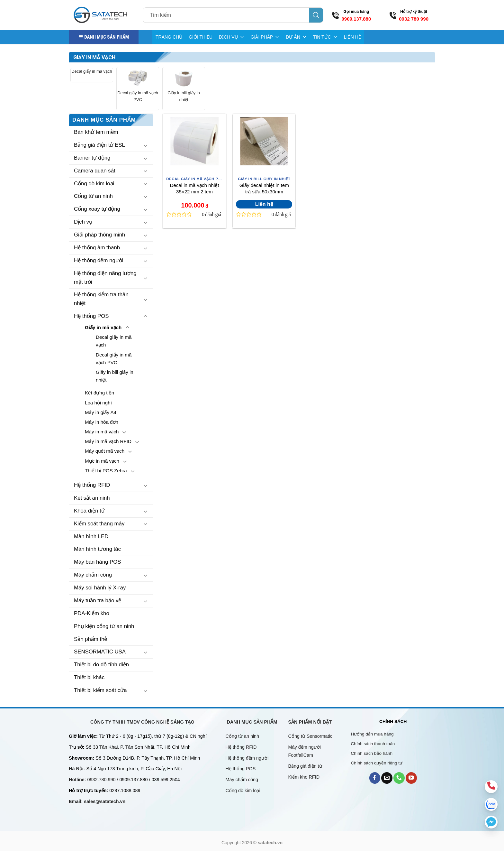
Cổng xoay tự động (97, 209)
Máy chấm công (93, 575)
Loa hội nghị (98, 403)
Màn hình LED (91, 536)
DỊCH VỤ (232, 37)
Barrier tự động (92, 158)
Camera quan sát (95, 171)
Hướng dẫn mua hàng (372, 734)
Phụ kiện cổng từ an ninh (104, 626)
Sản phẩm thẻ (91, 639)
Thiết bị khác (89, 677)
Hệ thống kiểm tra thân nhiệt (101, 299)
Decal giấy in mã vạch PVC (138, 96)
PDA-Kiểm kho (92, 613)
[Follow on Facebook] (375, 778)
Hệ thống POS (91, 316)
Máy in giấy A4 (101, 412)
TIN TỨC (325, 37)
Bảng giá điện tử (306, 766)
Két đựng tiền (99, 393)
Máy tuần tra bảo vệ (98, 601)
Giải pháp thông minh (99, 235)
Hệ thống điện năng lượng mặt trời (105, 278)
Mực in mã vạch (102, 461)
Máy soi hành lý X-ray (100, 588)
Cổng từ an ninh (93, 196)
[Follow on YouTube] (411, 778)
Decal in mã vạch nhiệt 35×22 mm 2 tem (194, 188)
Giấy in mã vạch (103, 327)
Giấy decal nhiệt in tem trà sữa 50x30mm (264, 188)
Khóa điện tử (89, 511)
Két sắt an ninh (92, 498)
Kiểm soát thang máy (99, 524)
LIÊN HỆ (352, 37)
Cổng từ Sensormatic (310, 736)
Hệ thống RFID (92, 485)
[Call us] (399, 778)
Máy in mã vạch (102, 432)
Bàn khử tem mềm (96, 132)
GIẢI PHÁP (265, 37)
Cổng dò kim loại (94, 184)
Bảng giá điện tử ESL (99, 145)
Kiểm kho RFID (304, 777)
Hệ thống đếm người (99, 260)
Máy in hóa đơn (102, 422)
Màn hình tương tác (97, 549)
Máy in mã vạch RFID (108, 441)
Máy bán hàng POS (97, 562)
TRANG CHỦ (169, 37)
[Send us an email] (387, 778)
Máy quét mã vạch (105, 451)
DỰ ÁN (296, 37)
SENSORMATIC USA (100, 652)
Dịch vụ (83, 222)
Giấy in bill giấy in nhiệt (184, 96)
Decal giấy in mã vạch (92, 71)
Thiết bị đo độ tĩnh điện (101, 665)
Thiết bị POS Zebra (106, 471)
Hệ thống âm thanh (97, 248)
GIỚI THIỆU (201, 37)
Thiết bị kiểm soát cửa (100, 690)
